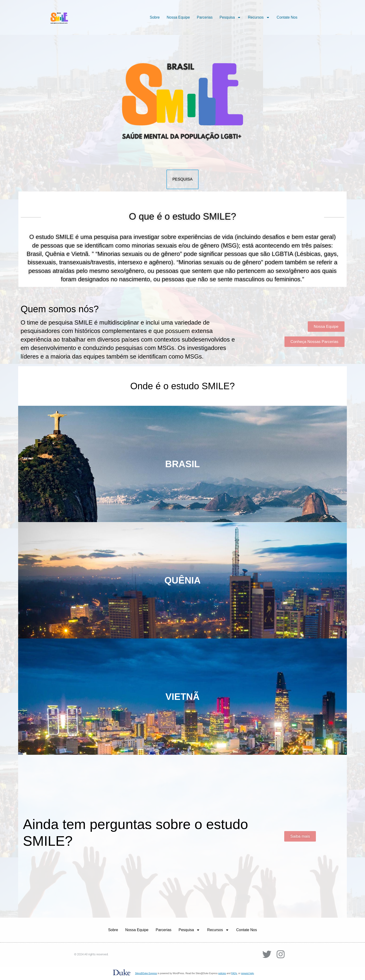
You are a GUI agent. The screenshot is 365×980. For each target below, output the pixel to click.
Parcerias (205, 17)
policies (222, 973)
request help (247, 973)
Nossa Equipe (178, 17)
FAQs (234, 973)
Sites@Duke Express (146, 973)
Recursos (259, 17)
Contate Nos (287, 17)
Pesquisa (230, 17)
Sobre (155, 17)
